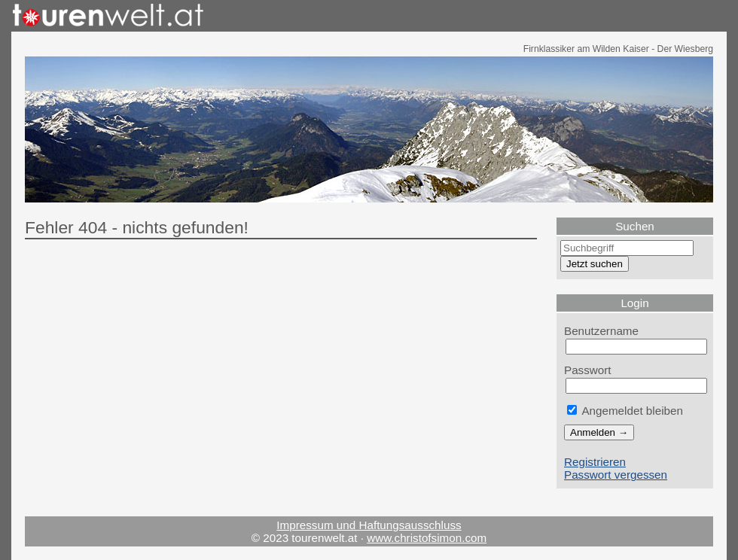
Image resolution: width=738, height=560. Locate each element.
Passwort (588, 370)
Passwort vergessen (616, 475)
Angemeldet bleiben (625, 411)
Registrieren (595, 462)
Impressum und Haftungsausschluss (369, 525)
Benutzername (601, 331)
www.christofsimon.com (427, 538)
